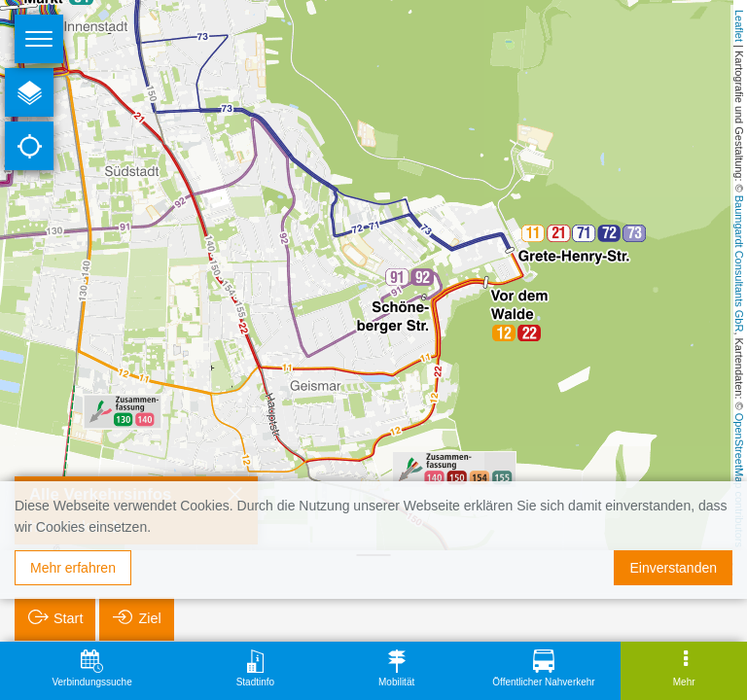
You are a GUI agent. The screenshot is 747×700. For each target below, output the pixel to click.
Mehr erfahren (73, 568)
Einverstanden (673, 568)
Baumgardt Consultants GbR (739, 264)
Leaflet (739, 26)
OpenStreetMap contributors (739, 480)
